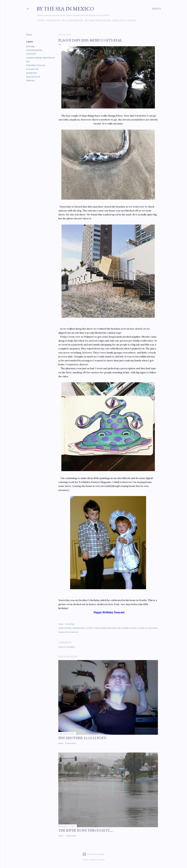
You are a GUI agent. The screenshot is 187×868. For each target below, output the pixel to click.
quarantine (32, 73)
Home (40, 21)
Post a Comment (67, 647)
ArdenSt (101, 860)
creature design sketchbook (40, 58)
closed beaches (34, 50)
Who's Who (52, 21)
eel (28, 62)
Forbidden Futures (36, 65)
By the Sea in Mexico (65, 9)
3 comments (71, 743)
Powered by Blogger (93, 854)
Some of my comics (123, 21)
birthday (30, 46)
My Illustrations (72, 21)
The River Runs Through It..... (86, 830)
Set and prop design (97, 21)
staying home (33, 77)
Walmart (31, 80)
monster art (32, 69)
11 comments (71, 836)
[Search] (156, 9)
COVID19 (31, 54)
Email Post (70, 624)
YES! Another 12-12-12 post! (82, 738)
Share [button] (29, 35)
